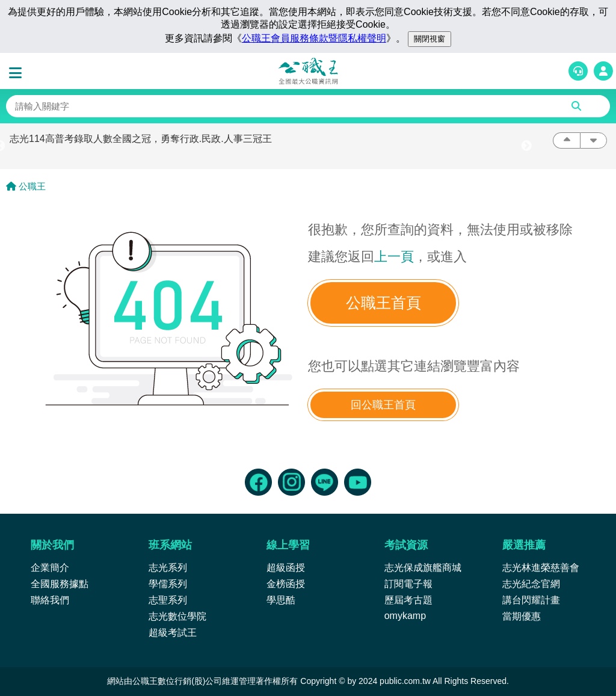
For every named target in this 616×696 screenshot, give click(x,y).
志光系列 (168, 568)
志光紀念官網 (531, 584)
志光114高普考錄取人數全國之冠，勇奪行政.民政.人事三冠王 (141, 139)
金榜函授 (286, 584)
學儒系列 (168, 584)
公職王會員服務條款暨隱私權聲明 (314, 38)
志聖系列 (168, 600)
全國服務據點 (60, 584)
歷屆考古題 (408, 600)
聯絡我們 (50, 600)
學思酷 (281, 600)
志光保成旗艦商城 (423, 568)
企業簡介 (50, 568)
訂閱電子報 (408, 584)
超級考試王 (173, 633)
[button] (18, 73)
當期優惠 (522, 616)
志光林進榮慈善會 (541, 568)
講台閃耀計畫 (531, 600)
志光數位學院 (177, 616)
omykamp (405, 616)
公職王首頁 (383, 303)
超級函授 (286, 568)
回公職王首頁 (383, 405)
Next (526, 146)
